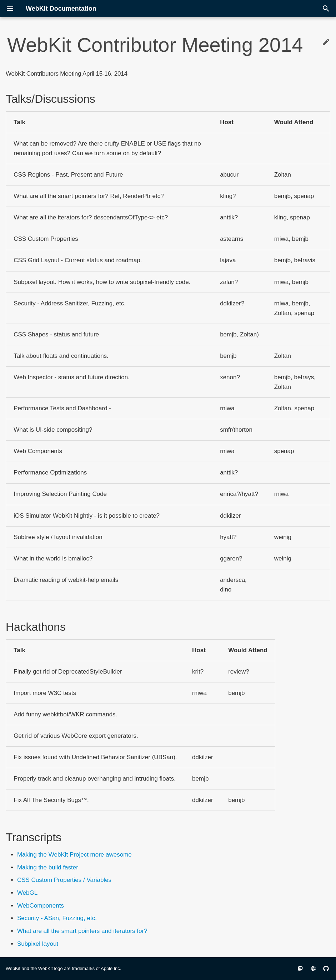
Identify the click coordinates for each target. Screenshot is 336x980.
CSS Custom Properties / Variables (64, 880)
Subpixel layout (38, 944)
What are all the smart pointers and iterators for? (82, 931)
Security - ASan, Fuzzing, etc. (57, 918)
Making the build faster (48, 867)
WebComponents (41, 906)
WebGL (27, 893)
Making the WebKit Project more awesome (74, 855)
